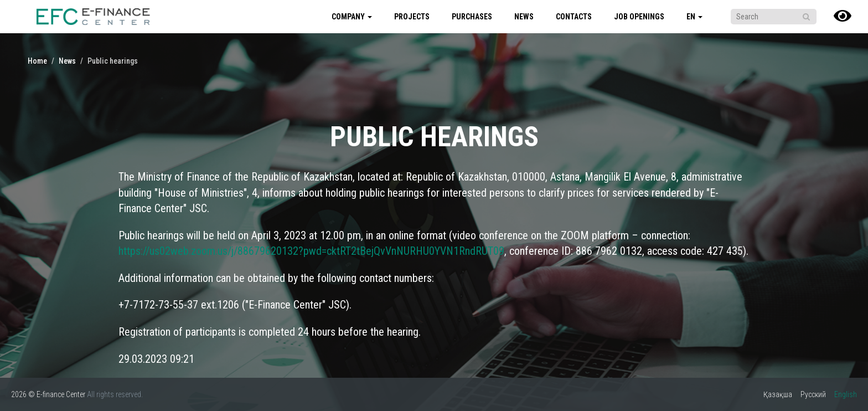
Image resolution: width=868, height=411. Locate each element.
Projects (412, 17)
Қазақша (778, 394)
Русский (813, 394)
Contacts (574, 17)
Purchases (472, 17)
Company (352, 17)
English (846, 394)
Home (37, 61)
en (694, 17)
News (524, 17)
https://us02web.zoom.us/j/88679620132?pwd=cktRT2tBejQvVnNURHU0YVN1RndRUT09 (311, 251)
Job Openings (639, 17)
